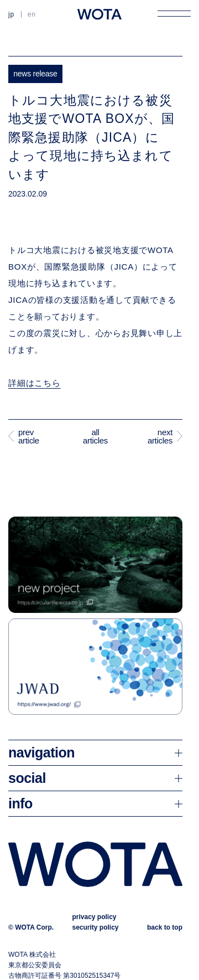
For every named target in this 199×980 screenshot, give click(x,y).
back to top (165, 927)
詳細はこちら (35, 383)
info (20, 803)
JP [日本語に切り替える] (11, 14)
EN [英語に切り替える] (32, 14)
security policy (95, 927)
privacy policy (94, 917)
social (27, 778)
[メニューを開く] (174, 13)
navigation (41, 752)
